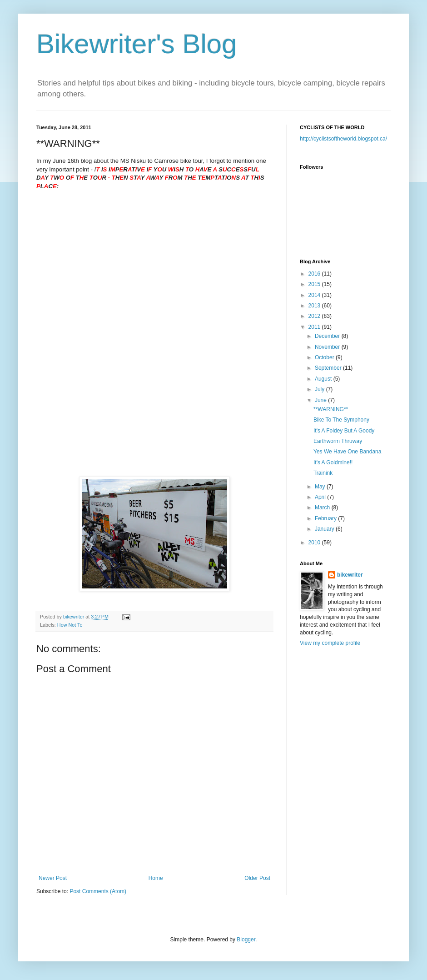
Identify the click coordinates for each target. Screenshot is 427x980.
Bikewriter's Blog (137, 44)
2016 (315, 274)
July (320, 389)
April (321, 497)
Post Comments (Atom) (98, 891)
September (329, 368)
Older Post (257, 878)
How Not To (70, 625)
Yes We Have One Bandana (347, 452)
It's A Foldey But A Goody (344, 431)
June (321, 400)
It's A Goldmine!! (333, 462)
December (328, 336)
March (323, 508)
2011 (315, 327)
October (325, 357)
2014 (315, 295)
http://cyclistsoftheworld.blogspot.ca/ (343, 139)
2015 (315, 284)
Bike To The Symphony (341, 420)
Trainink (323, 473)
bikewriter (350, 575)
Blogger (246, 940)
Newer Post (53, 878)
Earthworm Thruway (338, 441)
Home (156, 878)
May (321, 487)
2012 (315, 316)
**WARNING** (331, 409)
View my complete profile (330, 643)
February (326, 518)
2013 (315, 306)
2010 (315, 543)
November (328, 347)
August (324, 379)
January (325, 529)
